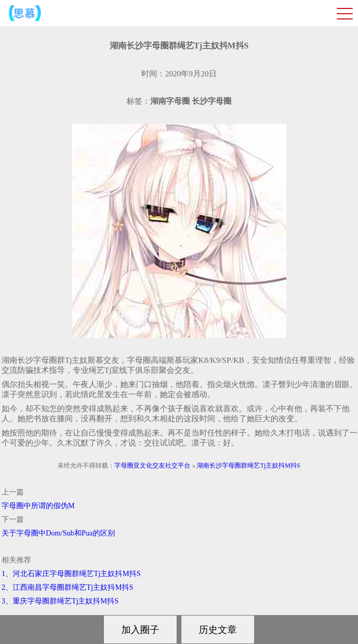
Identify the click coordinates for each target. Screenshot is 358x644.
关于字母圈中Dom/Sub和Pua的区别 (58, 533)
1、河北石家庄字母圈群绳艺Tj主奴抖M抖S (71, 574)
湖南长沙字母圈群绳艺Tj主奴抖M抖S (248, 465)
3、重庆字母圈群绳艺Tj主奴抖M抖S (60, 601)
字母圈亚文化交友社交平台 (152, 465)
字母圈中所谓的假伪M (38, 506)
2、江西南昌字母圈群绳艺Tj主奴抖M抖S (67, 587)
